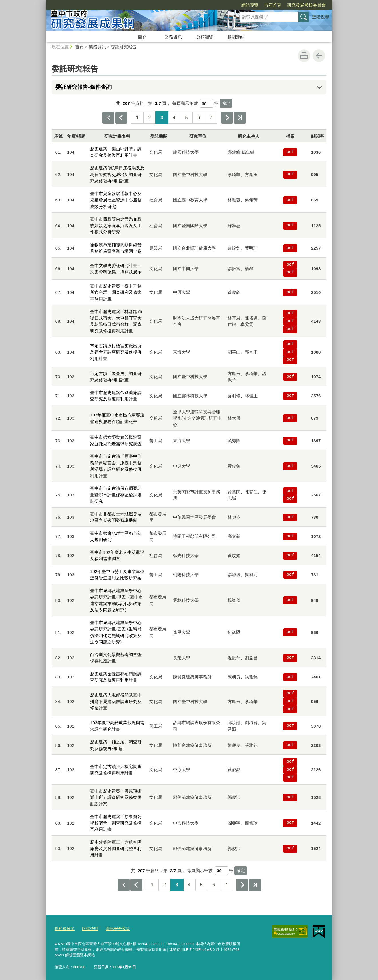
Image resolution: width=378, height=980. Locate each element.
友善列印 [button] (304, 56)
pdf (290, 152)
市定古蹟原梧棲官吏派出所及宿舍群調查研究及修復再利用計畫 (116, 352)
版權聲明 (88, 928)
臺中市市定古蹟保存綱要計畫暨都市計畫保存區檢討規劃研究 (116, 495)
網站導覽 (217, 5)
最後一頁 (240, 118)
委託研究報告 (124, 47)
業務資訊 (173, 37)
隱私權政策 (64, 928)
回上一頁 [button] (319, 56)
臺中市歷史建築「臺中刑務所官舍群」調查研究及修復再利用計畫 (116, 292)
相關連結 (236, 37)
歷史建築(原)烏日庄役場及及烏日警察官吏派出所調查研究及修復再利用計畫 (117, 174)
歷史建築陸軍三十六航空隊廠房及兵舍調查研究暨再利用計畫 (116, 849)
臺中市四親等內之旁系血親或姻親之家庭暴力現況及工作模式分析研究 (116, 225)
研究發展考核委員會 (273, 5)
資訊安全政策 (114, 928)
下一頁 (227, 118)
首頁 (79, 47)
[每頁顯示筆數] (207, 103)
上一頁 (121, 118)
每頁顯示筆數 (185, 103)
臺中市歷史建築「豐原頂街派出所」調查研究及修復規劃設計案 (116, 797)
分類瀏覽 (205, 37)
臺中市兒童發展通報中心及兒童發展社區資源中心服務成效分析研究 (116, 200)
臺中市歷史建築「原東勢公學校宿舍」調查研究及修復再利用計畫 (116, 823)
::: (44, 2)
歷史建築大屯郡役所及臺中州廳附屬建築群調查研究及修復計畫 (116, 701)
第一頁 (108, 118)
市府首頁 (240, 5)
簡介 (142, 37)
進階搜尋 (321, 17)
